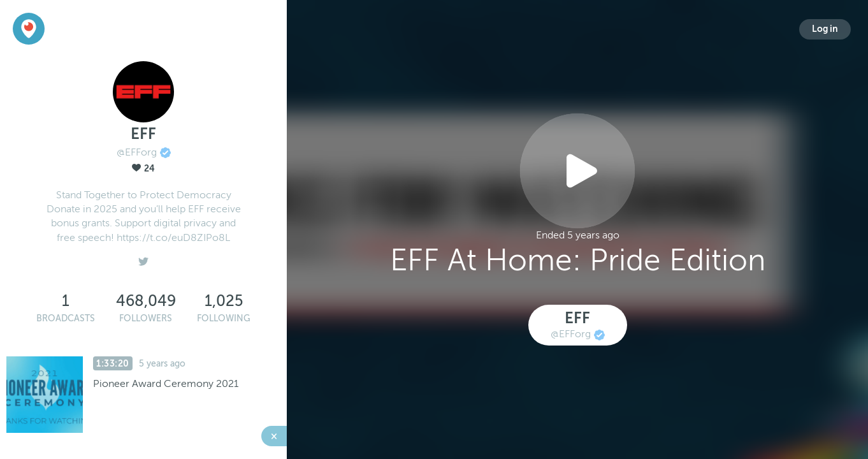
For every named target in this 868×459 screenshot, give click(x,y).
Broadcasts (66, 318)
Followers (146, 318)
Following (224, 318)
